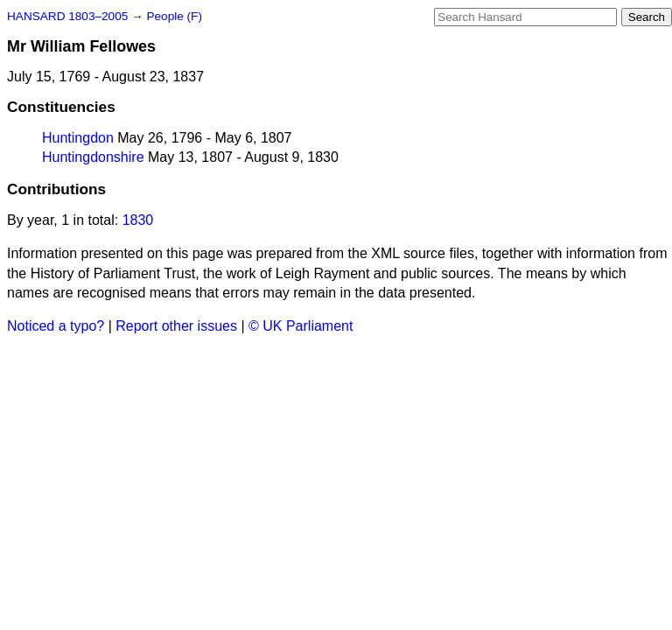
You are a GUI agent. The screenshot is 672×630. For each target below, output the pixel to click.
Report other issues (176, 326)
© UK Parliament (301, 326)
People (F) (174, 16)
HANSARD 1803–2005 (67, 16)
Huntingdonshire (93, 157)
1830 (138, 220)
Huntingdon (78, 138)
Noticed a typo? (56, 326)
